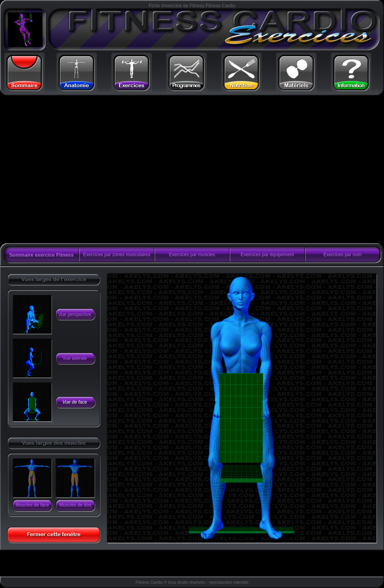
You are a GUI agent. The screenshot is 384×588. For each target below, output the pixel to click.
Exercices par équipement (267, 255)
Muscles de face (32, 505)
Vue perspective (75, 315)
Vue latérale (75, 358)
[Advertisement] (72, 170)
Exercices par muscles (192, 255)
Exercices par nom (342, 255)
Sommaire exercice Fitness (41, 255)
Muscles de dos (75, 505)
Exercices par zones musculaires (117, 255)
